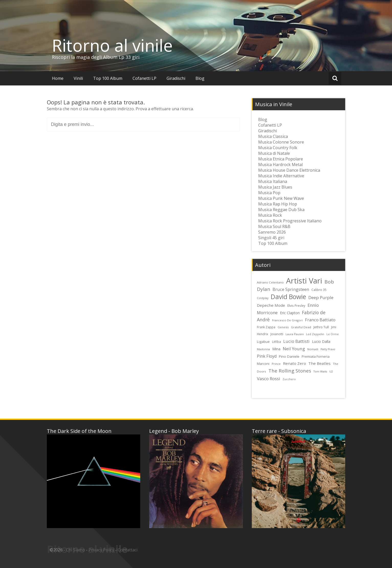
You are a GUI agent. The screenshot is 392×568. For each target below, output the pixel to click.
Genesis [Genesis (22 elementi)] (283, 327)
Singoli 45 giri (271, 238)
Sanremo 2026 (272, 232)
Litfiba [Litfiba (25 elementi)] (276, 342)
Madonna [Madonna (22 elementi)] (263, 349)
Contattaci (128, 550)
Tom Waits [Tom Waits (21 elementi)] (320, 372)
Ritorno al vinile (112, 45)
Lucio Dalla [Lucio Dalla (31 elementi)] (321, 341)
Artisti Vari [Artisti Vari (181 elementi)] (304, 281)
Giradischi (176, 78)
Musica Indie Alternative (281, 176)
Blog (200, 78)
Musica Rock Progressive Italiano (290, 221)
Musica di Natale (274, 153)
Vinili (78, 78)
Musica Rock (270, 215)
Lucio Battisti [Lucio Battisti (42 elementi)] (296, 341)
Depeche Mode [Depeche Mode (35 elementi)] (271, 305)
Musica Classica (273, 136)
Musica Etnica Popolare (281, 159)
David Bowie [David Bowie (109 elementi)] (288, 297)
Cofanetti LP (144, 78)
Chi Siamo (75, 550)
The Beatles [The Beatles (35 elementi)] (319, 363)
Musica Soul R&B (274, 226)
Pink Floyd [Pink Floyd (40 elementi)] (267, 356)
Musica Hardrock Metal (280, 165)
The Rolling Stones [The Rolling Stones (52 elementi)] (290, 371)
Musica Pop (269, 193)
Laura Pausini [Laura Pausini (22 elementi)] (295, 334)
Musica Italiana (273, 181)
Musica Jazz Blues (275, 187)
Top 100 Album (108, 78)
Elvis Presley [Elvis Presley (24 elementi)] (296, 305)
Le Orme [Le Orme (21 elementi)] (333, 334)
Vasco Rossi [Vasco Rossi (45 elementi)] (269, 379)
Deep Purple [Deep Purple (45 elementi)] (321, 297)
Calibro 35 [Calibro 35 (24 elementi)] (319, 290)
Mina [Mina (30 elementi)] (276, 349)
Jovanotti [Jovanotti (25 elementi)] (277, 334)
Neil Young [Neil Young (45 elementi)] (294, 349)
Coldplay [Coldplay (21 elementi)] (263, 298)
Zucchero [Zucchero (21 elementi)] (289, 379)
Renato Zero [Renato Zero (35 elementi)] (295, 363)
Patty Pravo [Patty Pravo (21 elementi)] (328, 349)
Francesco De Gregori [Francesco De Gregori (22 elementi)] (287, 320)
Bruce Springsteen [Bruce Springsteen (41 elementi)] (291, 289)
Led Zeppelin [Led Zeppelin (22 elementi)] (315, 334)
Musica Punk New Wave (281, 198)
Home (58, 78)
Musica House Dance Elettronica (289, 170)
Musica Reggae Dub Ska (281, 210)
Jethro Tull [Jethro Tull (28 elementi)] (321, 327)
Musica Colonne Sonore (281, 142)
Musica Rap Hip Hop (278, 204)
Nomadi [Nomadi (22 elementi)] (313, 349)
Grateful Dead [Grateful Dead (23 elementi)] (301, 327)
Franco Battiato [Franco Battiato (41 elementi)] (320, 320)
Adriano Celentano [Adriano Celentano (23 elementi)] (270, 282)
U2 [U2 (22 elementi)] (331, 371)
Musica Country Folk (278, 148)
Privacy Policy (101, 550)
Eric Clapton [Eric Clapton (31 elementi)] (290, 313)
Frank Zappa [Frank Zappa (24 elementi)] (266, 327)
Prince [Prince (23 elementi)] (276, 364)
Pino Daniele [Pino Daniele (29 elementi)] (289, 356)
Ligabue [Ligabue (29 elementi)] (263, 342)
